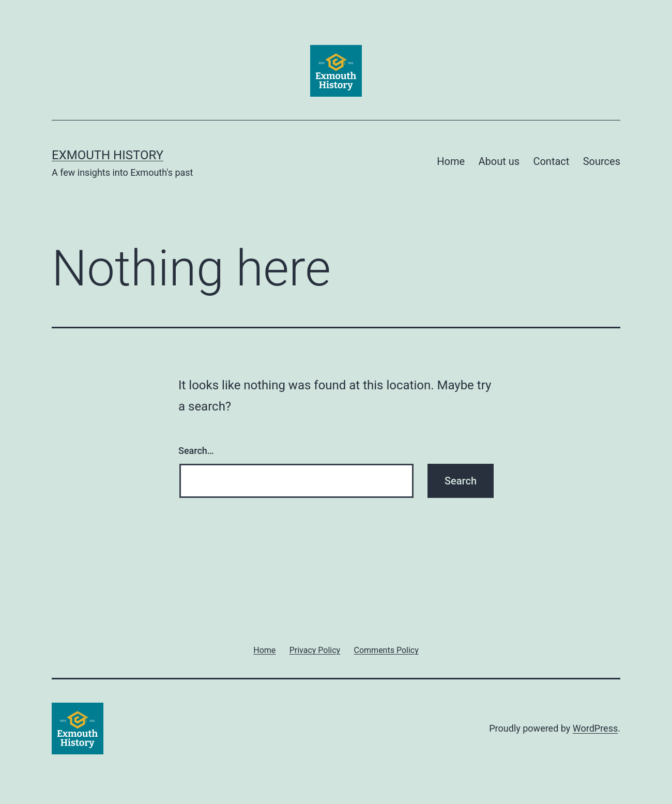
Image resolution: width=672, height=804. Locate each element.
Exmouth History (108, 155)
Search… (196, 451)
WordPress (595, 728)
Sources (602, 161)
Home (451, 161)
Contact (551, 161)
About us (499, 161)
